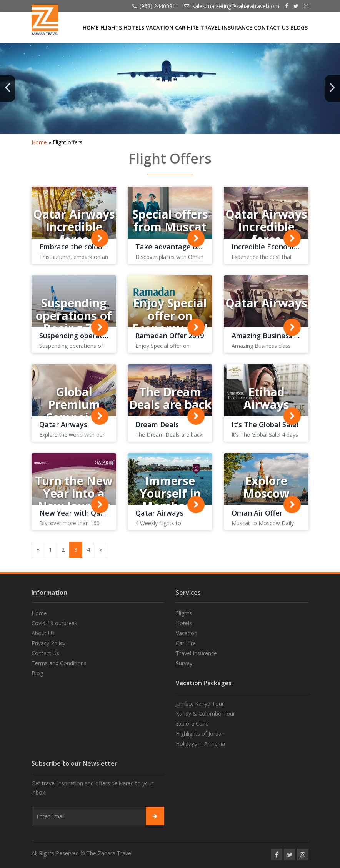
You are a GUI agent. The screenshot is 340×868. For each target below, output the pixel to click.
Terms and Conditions (59, 663)
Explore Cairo (192, 724)
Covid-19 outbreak (54, 623)
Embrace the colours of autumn (93, 247)
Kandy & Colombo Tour (205, 714)
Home (91, 28)
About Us (43, 633)
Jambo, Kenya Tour (200, 704)
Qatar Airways (63, 424)
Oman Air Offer (257, 513)
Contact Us (271, 28)
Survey (184, 663)
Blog (37, 673)
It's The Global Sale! (265, 424)
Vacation (160, 28)
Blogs (299, 28)
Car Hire (187, 28)
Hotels (134, 28)
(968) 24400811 (159, 6)
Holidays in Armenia (200, 744)
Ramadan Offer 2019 (170, 336)
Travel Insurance (226, 28)
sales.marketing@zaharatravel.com (236, 6)
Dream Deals (157, 424)
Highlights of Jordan (200, 734)
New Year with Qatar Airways (89, 513)
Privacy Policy (48, 643)
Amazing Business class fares (281, 336)
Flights (111, 28)
